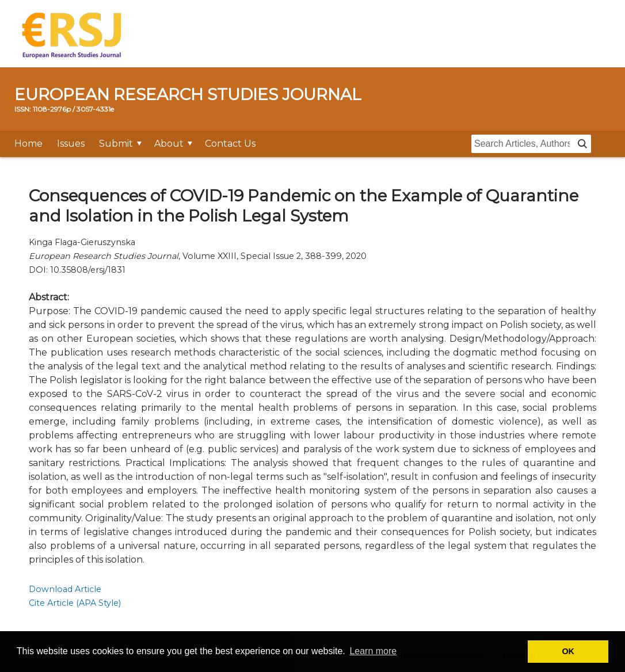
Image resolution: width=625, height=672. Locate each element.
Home (28, 144)
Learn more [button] (373, 651)
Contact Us (230, 144)
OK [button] (568, 651)
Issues (71, 144)
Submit (116, 144)
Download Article (65, 589)
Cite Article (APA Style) (75, 603)
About (169, 144)
